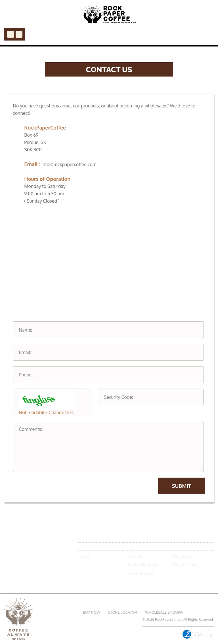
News (87, 546)
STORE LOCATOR (123, 612)
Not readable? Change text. (46, 412)
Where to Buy (185, 565)
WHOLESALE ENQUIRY (164, 612)
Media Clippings (142, 565)
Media (133, 546)
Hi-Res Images (140, 573)
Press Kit (135, 556)
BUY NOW (92, 612)
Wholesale (182, 556)
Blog (85, 556)
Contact (182, 546)
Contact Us (203, 612)
